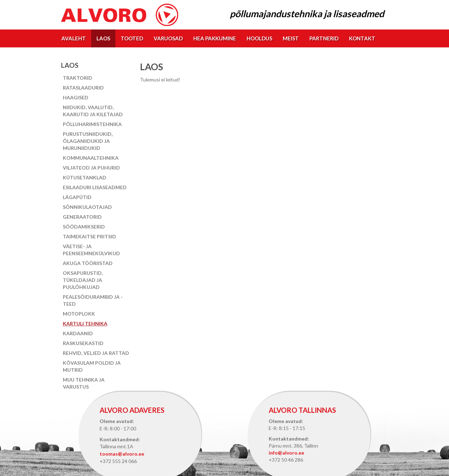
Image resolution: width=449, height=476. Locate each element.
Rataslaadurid (83, 88)
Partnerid (324, 38)
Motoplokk (79, 314)
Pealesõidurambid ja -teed (93, 300)
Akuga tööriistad (88, 263)
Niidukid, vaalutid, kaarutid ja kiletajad (93, 111)
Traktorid (78, 78)
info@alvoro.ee (286, 453)
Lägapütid (77, 197)
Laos (103, 38)
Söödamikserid (84, 227)
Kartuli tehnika (85, 323)
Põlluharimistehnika (92, 124)
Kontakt (362, 38)
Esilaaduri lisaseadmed (95, 187)
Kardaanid (78, 333)
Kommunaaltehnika (91, 158)
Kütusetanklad (85, 177)
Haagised (76, 97)
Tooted (132, 38)
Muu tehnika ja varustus (84, 383)
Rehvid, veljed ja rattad (96, 353)
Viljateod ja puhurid (91, 168)
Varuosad (168, 38)
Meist (291, 38)
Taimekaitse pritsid (89, 236)
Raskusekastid (83, 343)
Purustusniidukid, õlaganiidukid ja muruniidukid (88, 141)
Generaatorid (82, 217)
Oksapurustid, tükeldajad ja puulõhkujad (83, 280)
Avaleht (74, 38)
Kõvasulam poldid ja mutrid (92, 366)
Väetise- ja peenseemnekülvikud (91, 250)
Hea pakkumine (215, 38)
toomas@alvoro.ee (122, 454)
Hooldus (259, 38)
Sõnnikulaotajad (87, 207)
